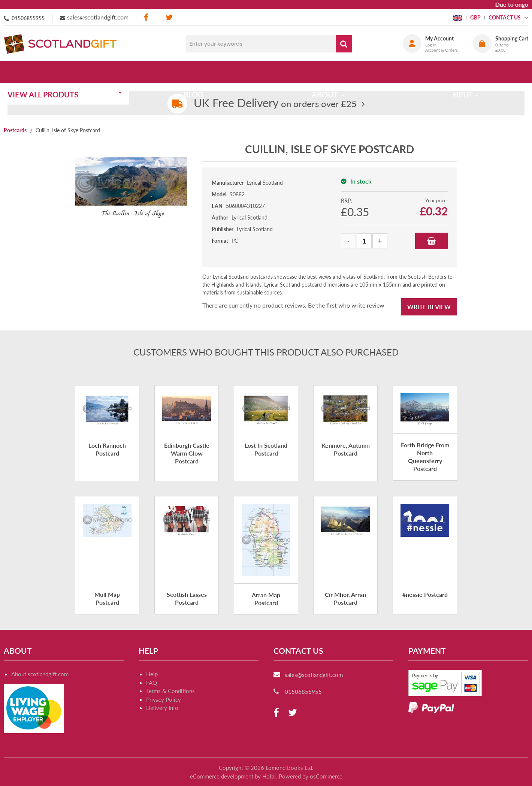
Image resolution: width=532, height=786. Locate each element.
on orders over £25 (275, 104)
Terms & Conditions (170, 691)
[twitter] (169, 17)
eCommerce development (222, 776)
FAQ (152, 683)
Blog (196, 72)
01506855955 (28, 18)
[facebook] (147, 17)
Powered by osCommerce (311, 776)
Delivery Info (162, 708)
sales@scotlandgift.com (98, 17)
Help (152, 674)
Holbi (269, 776)
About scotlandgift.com (40, 674)
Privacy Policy (164, 699)
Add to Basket (431, 241)
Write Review (429, 307)
